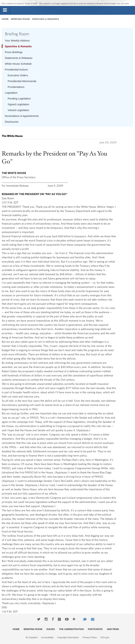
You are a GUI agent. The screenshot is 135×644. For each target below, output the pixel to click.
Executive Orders (18, 75)
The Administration (71, 629)
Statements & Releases (19, 58)
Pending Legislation (19, 98)
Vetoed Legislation (19, 110)
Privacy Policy (90, 637)
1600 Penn (113, 629)
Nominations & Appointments (22, 116)
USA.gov (105, 637)
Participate (95, 629)
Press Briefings (14, 52)
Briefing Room (20, 19)
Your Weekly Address (17, 41)
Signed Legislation (19, 104)
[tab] (5, 10)
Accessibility (47, 637)
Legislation (11, 93)
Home (5, 19)
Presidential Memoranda (22, 81)
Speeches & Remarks (45, 19)
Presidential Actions (16, 69)
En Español (32, 637)
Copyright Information (68, 637)
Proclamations (16, 87)
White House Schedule (18, 64)
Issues (51, 629)
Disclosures (12, 122)
